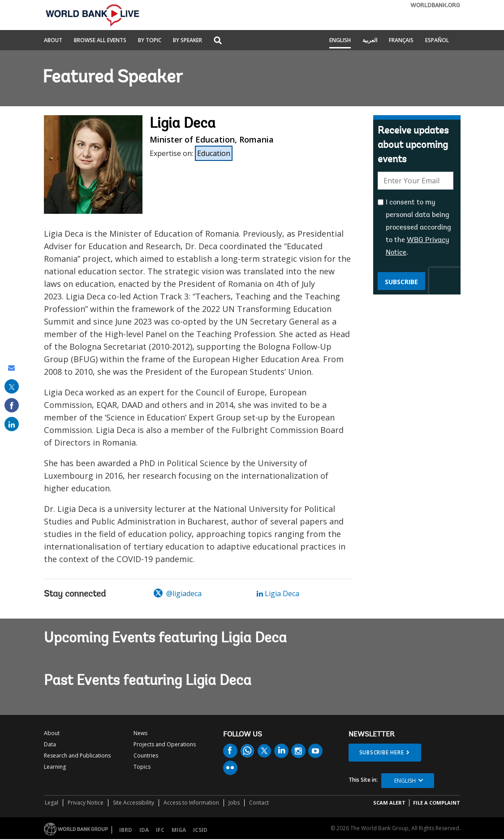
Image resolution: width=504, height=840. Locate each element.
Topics (142, 767)
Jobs (234, 803)
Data (50, 744)
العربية (370, 41)
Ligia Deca (278, 593)
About (53, 41)
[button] (218, 41)
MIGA (179, 830)
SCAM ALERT (389, 803)
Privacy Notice (86, 803)
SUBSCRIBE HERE (382, 752)
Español (437, 41)
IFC (160, 830)
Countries (146, 756)
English (340, 41)
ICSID (200, 830)
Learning (55, 767)
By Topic (150, 41)
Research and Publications (77, 756)
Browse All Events (100, 41)
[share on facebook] (12, 405)
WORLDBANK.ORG (435, 6)
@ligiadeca (178, 593)
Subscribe (401, 282)
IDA (144, 830)
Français (401, 41)
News (140, 733)
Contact (259, 803)
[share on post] (12, 386)
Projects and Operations (165, 744)
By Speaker (187, 41)
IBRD (126, 830)
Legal (52, 803)
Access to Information (191, 803)
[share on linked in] (12, 424)
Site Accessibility (134, 803)
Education (214, 153)
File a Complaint (437, 803)
